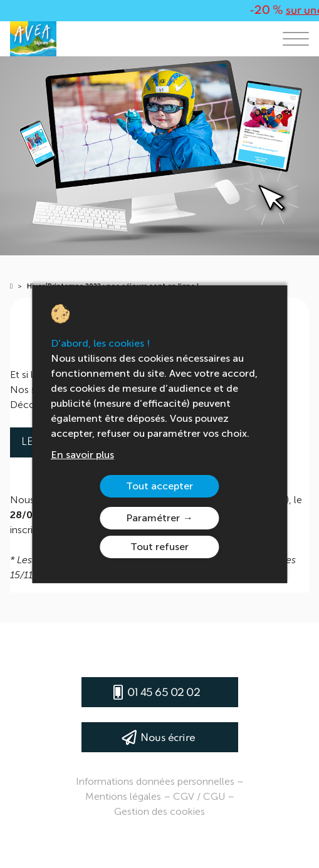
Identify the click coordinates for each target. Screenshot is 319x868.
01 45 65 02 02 (164, 693)
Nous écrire (168, 738)
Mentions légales (123, 796)
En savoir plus (82, 455)
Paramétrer (153, 518)
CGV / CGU (199, 796)
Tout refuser (159, 547)
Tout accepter (159, 486)
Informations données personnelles (155, 781)
